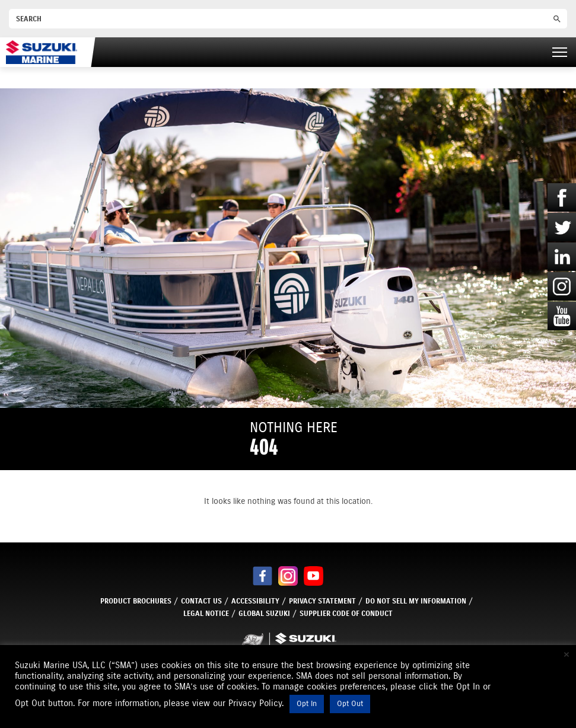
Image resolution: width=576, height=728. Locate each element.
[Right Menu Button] (560, 52)
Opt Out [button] (350, 704)
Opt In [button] (307, 704)
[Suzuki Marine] (42, 52)
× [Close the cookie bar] (567, 654)
